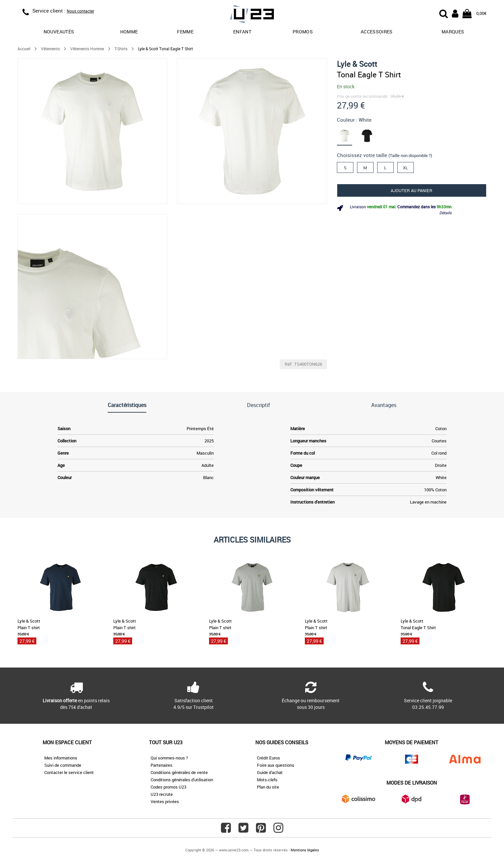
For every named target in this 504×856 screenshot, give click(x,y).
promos (303, 32)
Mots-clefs (267, 780)
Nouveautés (59, 32)
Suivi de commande (63, 765)
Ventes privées (165, 801)
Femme (185, 32)
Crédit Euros (269, 758)
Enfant (242, 32)
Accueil (24, 49)
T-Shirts (121, 49)
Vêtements (50, 49)
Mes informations (61, 758)
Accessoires (377, 32)
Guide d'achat (270, 772)
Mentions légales (305, 850)
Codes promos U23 (168, 787)
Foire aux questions (276, 765)
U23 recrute (162, 794)
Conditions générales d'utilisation (182, 780)
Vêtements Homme (87, 49)
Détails (445, 213)
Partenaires (162, 765)
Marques (453, 32)
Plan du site (268, 787)
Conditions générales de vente (179, 772)
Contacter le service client (69, 772)
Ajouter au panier (412, 190)
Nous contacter (80, 11)
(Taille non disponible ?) (410, 155)
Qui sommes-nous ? (169, 758)
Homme (129, 32)
